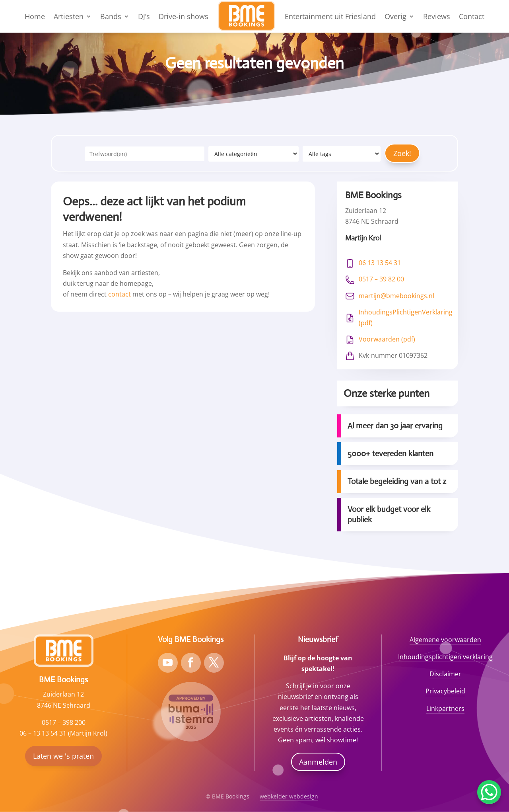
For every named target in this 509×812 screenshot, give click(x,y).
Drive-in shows (184, 16)
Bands (111, 16)
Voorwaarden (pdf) (387, 339)
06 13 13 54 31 (380, 263)
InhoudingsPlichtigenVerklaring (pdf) (406, 317)
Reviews (437, 16)
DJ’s (144, 16)
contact (119, 294)
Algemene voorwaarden (445, 640)
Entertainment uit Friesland (330, 16)
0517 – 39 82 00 (381, 279)
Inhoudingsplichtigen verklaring (445, 657)
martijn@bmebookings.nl (396, 296)
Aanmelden (318, 762)
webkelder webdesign (289, 796)
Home (35, 16)
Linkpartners (445, 709)
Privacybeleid (445, 691)
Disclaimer (445, 674)
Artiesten (69, 16)
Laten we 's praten (63, 756)
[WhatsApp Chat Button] (489, 792)
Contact (472, 16)
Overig (395, 16)
